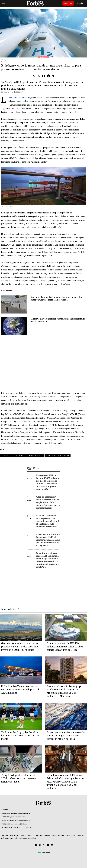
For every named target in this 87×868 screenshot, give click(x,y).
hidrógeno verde (35, 455)
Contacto (23, 835)
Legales (73, 835)
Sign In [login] (81, 3)
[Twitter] (40, 845)
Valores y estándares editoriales (39, 835)
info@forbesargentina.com (16, 817)
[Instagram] (44, 845)
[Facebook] (36, 845)
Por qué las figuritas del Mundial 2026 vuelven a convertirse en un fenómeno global (19, 779)
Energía (5, 455)
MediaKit (5, 835)
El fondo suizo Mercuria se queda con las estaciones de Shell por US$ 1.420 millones (20, 690)
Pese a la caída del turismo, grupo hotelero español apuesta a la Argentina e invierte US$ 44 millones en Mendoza (64, 691)
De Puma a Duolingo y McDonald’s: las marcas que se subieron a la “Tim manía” (20, 736)
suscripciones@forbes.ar (19, 824)
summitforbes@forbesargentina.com (19, 821)
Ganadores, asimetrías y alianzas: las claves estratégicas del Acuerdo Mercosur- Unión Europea (66, 736)
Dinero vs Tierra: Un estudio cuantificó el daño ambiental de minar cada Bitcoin (58, 320)
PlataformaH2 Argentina (20, 98)
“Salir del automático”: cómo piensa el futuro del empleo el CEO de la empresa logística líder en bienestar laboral (48, 503)
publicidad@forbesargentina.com (19, 813)
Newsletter (14, 835)
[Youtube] (48, 845)
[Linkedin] (52, 845)
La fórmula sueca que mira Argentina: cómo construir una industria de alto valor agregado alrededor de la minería (48, 521)
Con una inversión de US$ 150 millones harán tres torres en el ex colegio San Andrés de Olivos (65, 647)
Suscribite (69, 3)
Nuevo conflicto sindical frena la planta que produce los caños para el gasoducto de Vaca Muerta (56, 299)
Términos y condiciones (60, 835)
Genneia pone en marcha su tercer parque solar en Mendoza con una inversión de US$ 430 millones (20, 647)
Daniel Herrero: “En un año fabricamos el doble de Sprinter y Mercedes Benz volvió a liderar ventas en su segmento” (48, 540)
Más (47, 468)
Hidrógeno (18, 455)
